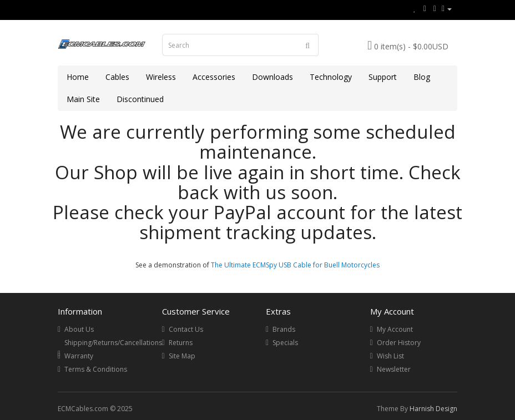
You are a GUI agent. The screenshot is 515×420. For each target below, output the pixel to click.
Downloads (272, 77)
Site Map (182, 356)
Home (78, 77)
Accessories (214, 77)
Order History (399, 343)
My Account (395, 329)
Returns (181, 343)
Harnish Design (433, 409)
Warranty (79, 356)
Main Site (83, 99)
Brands (284, 329)
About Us (79, 329)
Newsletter (394, 369)
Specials (285, 343)
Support (383, 77)
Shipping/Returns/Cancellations (113, 343)
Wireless (161, 77)
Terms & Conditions (96, 369)
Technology (331, 77)
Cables (117, 77)
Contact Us (186, 329)
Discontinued (140, 99)
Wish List (390, 356)
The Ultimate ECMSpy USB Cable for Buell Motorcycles (295, 265)
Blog (422, 77)
